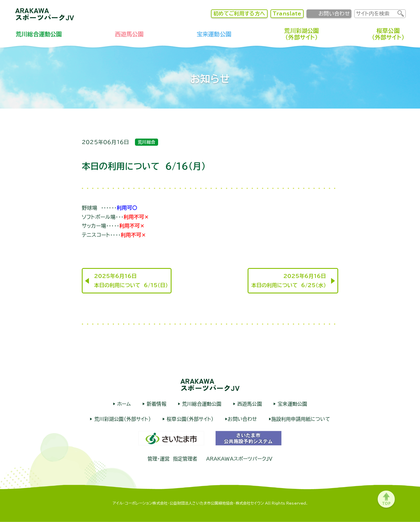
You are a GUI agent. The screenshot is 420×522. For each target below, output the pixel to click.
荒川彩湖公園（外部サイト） (301, 34)
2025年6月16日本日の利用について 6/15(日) (131, 281)
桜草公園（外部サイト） (388, 34)
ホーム (123, 404)
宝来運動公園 (214, 34)
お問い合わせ (334, 13)
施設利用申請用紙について (301, 419)
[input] (376, 14)
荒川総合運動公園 (39, 34)
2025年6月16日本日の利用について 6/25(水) (289, 281)
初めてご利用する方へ (239, 13)
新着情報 (156, 404)
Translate (287, 13)
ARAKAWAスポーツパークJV (45, 14)
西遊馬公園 (129, 34)
